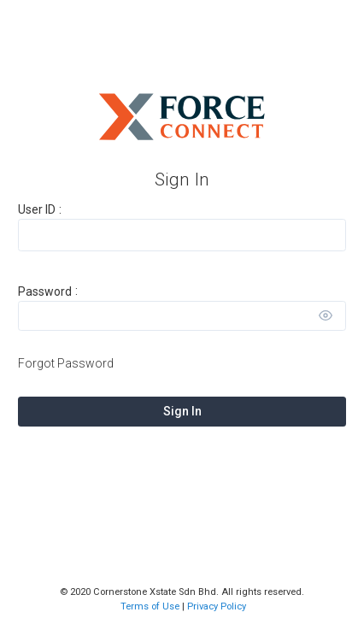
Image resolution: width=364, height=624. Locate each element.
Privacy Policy (217, 606)
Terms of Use (150, 606)
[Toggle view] (325, 316)
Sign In (182, 411)
